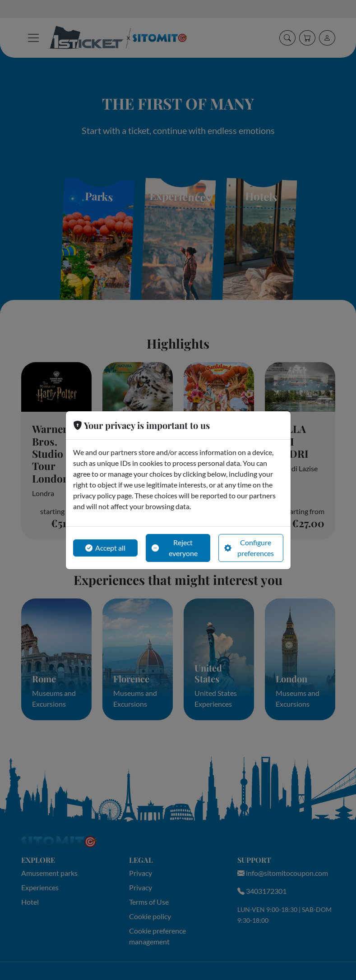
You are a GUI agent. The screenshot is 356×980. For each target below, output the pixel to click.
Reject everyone (175, 548)
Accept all (105, 548)
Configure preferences (249, 548)
